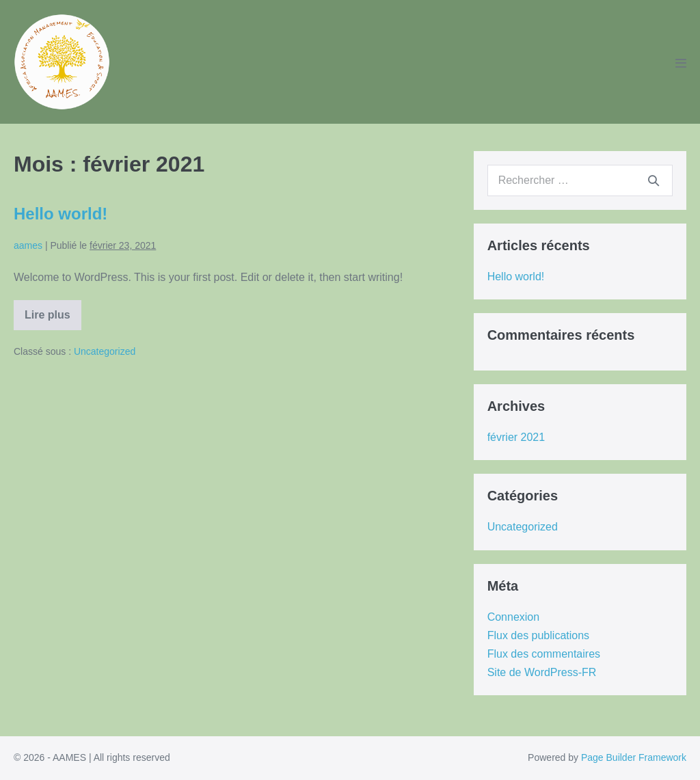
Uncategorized (105, 351)
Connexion (514, 617)
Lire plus (52, 320)
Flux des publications (538, 635)
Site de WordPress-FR (542, 672)
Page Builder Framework (634, 757)
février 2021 (516, 437)
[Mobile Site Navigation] (681, 63)
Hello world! (60, 214)
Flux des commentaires (544, 654)
